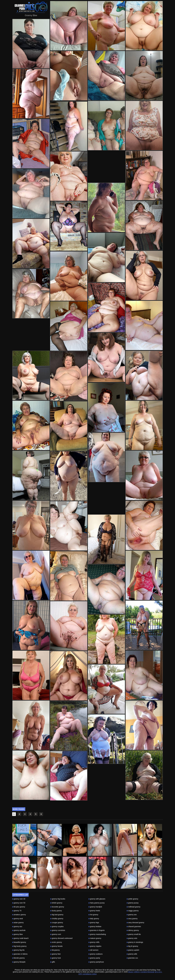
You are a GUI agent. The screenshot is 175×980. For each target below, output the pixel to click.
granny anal (17, 919)
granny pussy (133, 903)
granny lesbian (95, 926)
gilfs (53, 962)
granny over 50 (19, 903)
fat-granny (55, 950)
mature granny (95, 938)
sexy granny (132, 919)
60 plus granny (19, 907)
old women (93, 950)
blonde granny (18, 958)
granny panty (94, 958)
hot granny (93, 915)
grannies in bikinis (20, 954)
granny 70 (17, 911)
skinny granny (133, 930)
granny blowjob (19, 962)
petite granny (132, 899)
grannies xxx (132, 958)
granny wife (132, 954)
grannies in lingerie (96, 930)
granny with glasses (97, 899)
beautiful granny (19, 942)
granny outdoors (95, 954)
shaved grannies (134, 926)
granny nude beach (20, 938)
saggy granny (133, 911)
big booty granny (19, 946)
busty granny (56, 911)
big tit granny (132, 946)
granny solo (132, 938)
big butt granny (57, 915)
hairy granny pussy (96, 903)
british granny (56, 903)
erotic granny (56, 942)
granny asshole (19, 930)
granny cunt (56, 934)
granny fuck (56, 958)
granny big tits (18, 950)
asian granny (18, 923)
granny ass (17, 926)
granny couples (57, 926)
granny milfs (94, 942)
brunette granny (57, 907)
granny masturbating (97, 934)
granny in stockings (135, 942)
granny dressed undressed (61, 938)
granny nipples (95, 946)
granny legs (94, 923)
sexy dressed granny (135, 923)
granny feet (55, 954)
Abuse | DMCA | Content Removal (141, 972)
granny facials (56, 946)
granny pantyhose (96, 962)
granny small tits (134, 934)
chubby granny (57, 919)
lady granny (94, 919)
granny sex (132, 915)
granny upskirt (133, 950)
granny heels (94, 911)
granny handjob (95, 907)
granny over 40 (19, 899)
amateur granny (19, 915)
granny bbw (17, 934)
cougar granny (57, 923)
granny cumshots (58, 930)
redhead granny (134, 907)
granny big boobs (58, 899)
